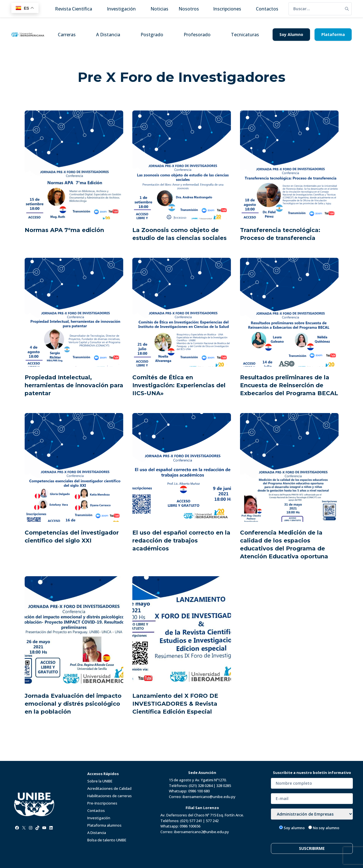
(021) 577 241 (191, 821)
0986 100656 (190, 826)
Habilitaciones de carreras (110, 796)
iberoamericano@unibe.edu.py (209, 797)
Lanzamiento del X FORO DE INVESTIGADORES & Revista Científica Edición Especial (175, 704)
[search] (315, 9)
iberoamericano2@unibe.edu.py (201, 832)
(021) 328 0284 (201, 786)
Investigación (99, 818)
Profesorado (197, 35)
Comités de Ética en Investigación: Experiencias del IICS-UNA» (179, 385)
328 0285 (224, 786)
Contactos (96, 810)
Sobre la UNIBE (100, 781)
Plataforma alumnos (104, 825)
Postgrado (152, 35)
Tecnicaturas (245, 35)
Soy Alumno (291, 34)
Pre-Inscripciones (102, 803)
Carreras (67, 35)
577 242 (212, 821)
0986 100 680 (199, 791)
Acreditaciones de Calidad (109, 788)
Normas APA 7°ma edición (64, 230)
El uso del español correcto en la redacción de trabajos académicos (181, 541)
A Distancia (108, 35)
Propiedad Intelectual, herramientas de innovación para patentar (74, 385)
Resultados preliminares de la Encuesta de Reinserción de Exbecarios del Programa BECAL (289, 385)
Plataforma (333, 34)
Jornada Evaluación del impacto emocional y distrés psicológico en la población (73, 704)
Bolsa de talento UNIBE (107, 840)
